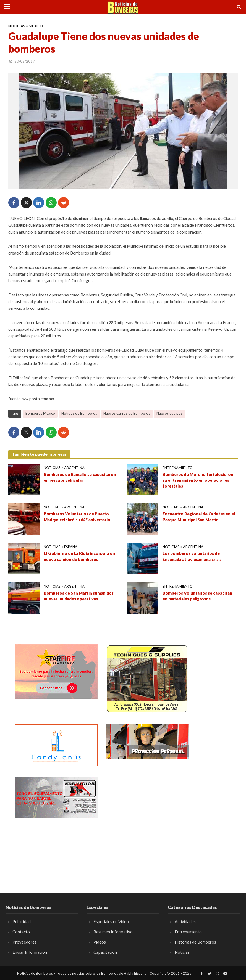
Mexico (36, 26)
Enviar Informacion (30, 952)
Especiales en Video (111, 921)
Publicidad (22, 921)
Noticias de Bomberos (79, 413)
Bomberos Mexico (40, 413)
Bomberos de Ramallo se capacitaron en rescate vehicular (80, 477)
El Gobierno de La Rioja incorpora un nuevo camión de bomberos (79, 556)
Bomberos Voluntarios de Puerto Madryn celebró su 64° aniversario (77, 517)
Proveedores (24, 942)
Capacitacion (105, 952)
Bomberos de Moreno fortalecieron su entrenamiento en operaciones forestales (198, 480)
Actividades (185, 921)
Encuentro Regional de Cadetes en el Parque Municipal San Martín (199, 517)
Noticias (17, 26)
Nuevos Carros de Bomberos (127, 413)
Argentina (74, 468)
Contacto (21, 932)
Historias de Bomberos (195, 942)
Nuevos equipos (169, 413)
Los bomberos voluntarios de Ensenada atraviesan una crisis (192, 556)
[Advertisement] (147, 811)
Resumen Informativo (113, 932)
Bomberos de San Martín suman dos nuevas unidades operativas (79, 596)
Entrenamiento (178, 468)
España (71, 547)
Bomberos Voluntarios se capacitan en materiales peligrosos (197, 596)
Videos (100, 942)
